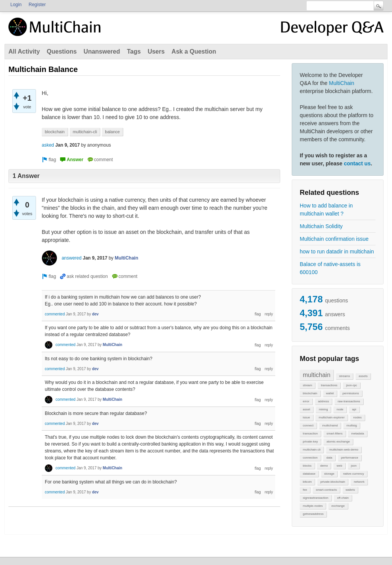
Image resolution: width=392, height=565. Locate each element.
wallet (330, 393)
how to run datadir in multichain (337, 251)
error (306, 401)
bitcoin (307, 482)
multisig (352, 425)
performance (350, 458)
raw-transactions (349, 401)
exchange (338, 506)
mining (323, 409)
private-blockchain (333, 482)
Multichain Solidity (321, 226)
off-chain (343, 498)
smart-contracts (326, 490)
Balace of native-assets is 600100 (330, 268)
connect (308, 425)
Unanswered (102, 51)
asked (48, 145)
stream (307, 385)
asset (306, 409)
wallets (350, 490)
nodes (358, 417)
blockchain (310, 393)
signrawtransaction (316, 498)
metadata (357, 434)
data (329, 458)
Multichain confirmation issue (334, 239)
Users (156, 51)
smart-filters (335, 434)
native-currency (354, 474)
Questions (62, 51)
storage (329, 474)
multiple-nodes (313, 506)
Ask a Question (194, 51)
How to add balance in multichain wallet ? (326, 210)
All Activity (24, 51)
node (340, 409)
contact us (357, 163)
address (323, 401)
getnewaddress (313, 514)
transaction (310, 434)
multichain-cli (312, 450)
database (309, 474)
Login (16, 5)
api (354, 409)
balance (112, 132)
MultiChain (341, 83)
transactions (329, 385)
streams (345, 376)
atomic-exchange (338, 442)
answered (72, 258)
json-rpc (351, 385)
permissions (351, 393)
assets (363, 376)
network (359, 482)
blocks (307, 466)
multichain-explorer (332, 417)
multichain (317, 375)
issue (306, 417)
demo (324, 466)
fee (305, 490)
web (339, 466)
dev (95, 314)
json (354, 466)
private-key (310, 442)
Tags (134, 51)
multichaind (330, 425)
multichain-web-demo (344, 450)
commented (55, 314)
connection (310, 458)
